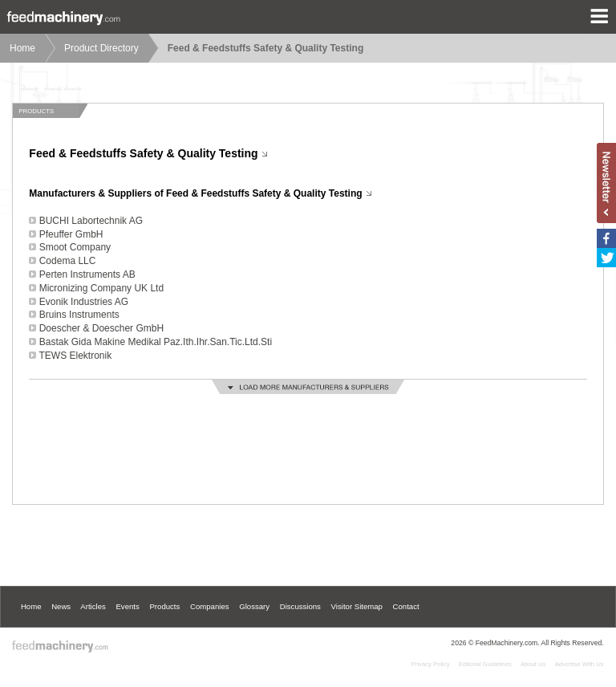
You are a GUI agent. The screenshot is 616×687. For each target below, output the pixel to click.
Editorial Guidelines (485, 664)
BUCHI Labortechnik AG (91, 221)
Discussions (300, 606)
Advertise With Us (580, 664)
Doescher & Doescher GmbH (101, 328)
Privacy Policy (431, 664)
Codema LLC (68, 261)
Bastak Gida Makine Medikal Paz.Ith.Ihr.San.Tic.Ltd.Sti (156, 342)
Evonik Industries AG (84, 302)
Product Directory (101, 48)
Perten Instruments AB (87, 274)
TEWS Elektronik (75, 356)
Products (164, 606)
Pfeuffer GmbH (71, 234)
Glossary (254, 606)
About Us (533, 664)
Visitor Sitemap (357, 606)
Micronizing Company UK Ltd (101, 288)
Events (127, 606)
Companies (210, 606)
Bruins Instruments (79, 315)
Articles (93, 606)
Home (22, 48)
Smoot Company (75, 247)
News (61, 606)
